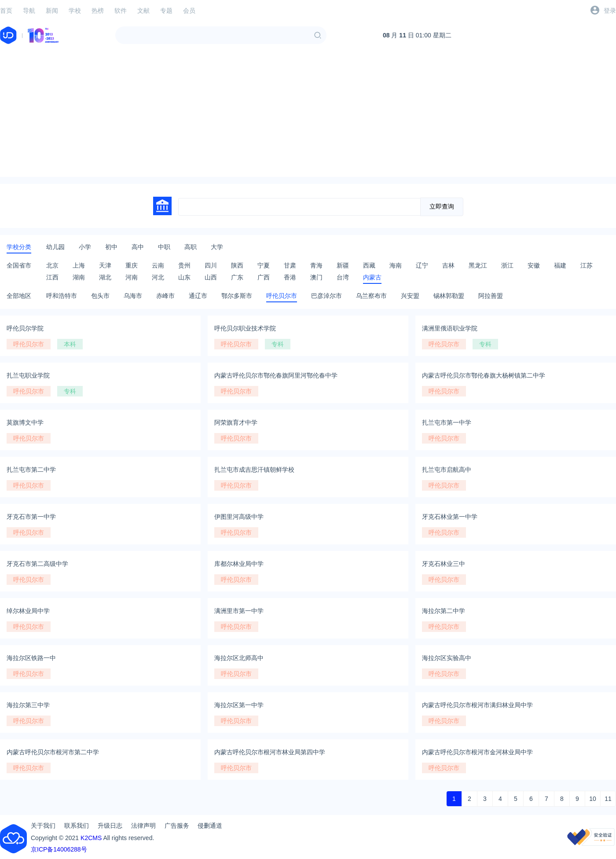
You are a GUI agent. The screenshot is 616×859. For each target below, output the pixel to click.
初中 (111, 247)
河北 (158, 277)
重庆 (132, 265)
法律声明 (143, 826)
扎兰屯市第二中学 (31, 470)
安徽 (534, 265)
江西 (52, 277)
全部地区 (19, 296)
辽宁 (422, 265)
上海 (79, 265)
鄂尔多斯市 (237, 296)
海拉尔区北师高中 (239, 658)
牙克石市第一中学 (31, 517)
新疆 (343, 265)
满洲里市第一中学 (239, 611)
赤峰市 (165, 296)
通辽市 (198, 296)
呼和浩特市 (62, 296)
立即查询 (442, 206)
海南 (396, 265)
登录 (610, 11)
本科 (70, 344)
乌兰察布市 (371, 296)
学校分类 (19, 247)
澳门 (316, 277)
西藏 (369, 265)
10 (593, 799)
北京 (52, 265)
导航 (29, 11)
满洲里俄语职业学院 (450, 328)
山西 (211, 277)
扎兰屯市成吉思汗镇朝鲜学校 (254, 470)
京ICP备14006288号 (59, 849)
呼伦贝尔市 (282, 296)
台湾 (343, 277)
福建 (560, 265)
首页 (6, 11)
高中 (138, 247)
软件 (121, 11)
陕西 (237, 265)
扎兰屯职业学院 (28, 375)
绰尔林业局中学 (28, 611)
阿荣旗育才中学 (236, 422)
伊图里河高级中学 (239, 517)
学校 (75, 11)
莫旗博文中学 (25, 422)
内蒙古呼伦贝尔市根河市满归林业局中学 (477, 705)
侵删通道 (210, 826)
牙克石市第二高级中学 (37, 564)
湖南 (79, 277)
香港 (290, 277)
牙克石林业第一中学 (450, 517)
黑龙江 (478, 265)
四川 (211, 265)
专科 (278, 344)
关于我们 (43, 826)
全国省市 (19, 265)
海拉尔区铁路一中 (31, 658)
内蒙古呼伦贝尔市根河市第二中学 (53, 752)
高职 (191, 247)
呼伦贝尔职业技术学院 (245, 328)
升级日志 (110, 826)
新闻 (52, 11)
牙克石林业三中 (444, 564)
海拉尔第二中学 (444, 611)
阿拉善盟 (491, 296)
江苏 (587, 265)
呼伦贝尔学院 (25, 328)
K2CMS (91, 838)
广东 (237, 277)
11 (608, 799)
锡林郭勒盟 (449, 296)
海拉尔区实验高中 (447, 658)
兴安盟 (410, 296)
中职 (164, 247)
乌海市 (133, 296)
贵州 (184, 265)
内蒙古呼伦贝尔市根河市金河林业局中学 (477, 752)
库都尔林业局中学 (239, 564)
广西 (264, 277)
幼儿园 (55, 247)
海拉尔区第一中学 (239, 705)
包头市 (100, 296)
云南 (158, 265)
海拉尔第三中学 (28, 705)
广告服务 (177, 826)
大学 (217, 247)
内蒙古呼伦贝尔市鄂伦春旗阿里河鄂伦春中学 (276, 375)
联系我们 (77, 826)
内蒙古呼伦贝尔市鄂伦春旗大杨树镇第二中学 (484, 375)
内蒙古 (372, 277)
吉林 (448, 265)
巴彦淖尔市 (326, 296)
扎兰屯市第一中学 (447, 422)
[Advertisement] (308, 115)
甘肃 (290, 265)
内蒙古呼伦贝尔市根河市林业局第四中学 (270, 752)
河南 (132, 277)
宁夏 (264, 265)
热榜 (98, 11)
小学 (85, 247)
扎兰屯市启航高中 (447, 470)
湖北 (105, 277)
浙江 (507, 265)
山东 (184, 277)
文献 (143, 11)
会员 (189, 11)
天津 (105, 265)
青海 (316, 265)
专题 (166, 11)
